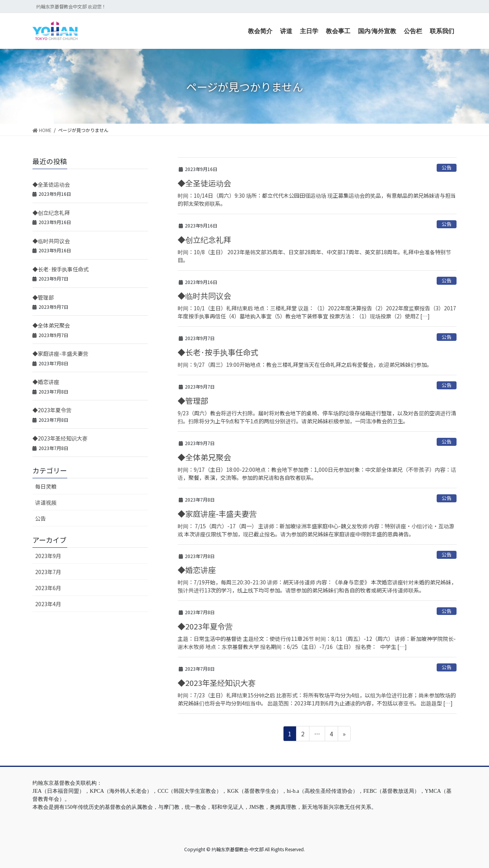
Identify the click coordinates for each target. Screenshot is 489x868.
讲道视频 (46, 502)
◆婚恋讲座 (197, 570)
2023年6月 (48, 588)
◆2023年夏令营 (205, 626)
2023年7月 (48, 572)
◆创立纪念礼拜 (204, 240)
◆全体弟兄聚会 (204, 457)
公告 (447, 167)
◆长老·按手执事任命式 (218, 352)
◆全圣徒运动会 (204, 183)
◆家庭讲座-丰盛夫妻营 (217, 514)
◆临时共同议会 (204, 296)
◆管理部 (193, 401)
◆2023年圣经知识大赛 (217, 683)
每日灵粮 (46, 486)
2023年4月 (48, 604)
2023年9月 (48, 556)
